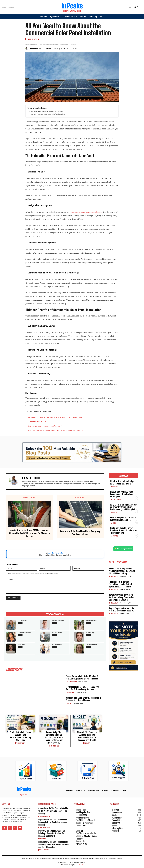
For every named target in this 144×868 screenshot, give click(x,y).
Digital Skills (33, 39)
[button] (137, 7)
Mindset (69, 703)
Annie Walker (22, 621)
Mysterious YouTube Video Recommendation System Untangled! (122, 494)
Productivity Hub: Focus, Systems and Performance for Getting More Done (21, 736)
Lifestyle (114, 536)
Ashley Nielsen (91, 621)
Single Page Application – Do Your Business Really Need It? (121, 609)
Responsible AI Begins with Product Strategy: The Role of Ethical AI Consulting (122, 571)
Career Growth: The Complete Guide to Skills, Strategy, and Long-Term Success (53, 811)
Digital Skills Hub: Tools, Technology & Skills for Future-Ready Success (83, 688)
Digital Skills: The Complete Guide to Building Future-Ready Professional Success (53, 822)
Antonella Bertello (24, 633)
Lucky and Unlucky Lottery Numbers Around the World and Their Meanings (124, 530)
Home (27, 44)
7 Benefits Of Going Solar (38, 422)
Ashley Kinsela (57, 645)
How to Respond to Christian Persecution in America (123, 519)
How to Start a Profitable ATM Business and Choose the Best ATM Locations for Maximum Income (29, 533)
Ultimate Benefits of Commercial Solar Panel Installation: (49, 114)
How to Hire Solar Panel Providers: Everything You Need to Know (55, 430)
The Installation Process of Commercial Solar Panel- (47, 112)
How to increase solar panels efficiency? (45, 426)
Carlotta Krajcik (92, 645)
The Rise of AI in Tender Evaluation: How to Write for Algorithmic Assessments (121, 584)
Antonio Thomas (58, 621)
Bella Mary (21, 645)
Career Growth (72, 682)
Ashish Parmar (57, 633)
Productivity (20, 743)
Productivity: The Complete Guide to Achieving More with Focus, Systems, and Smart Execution (54, 737)
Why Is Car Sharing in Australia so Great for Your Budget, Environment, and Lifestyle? (124, 507)
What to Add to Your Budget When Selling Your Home (122, 482)
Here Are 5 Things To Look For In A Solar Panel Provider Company (55, 417)
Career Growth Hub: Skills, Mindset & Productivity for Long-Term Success (82, 677)
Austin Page (90, 633)
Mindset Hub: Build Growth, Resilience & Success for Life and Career (83, 699)
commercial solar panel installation (86, 212)
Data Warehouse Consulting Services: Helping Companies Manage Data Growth (121, 597)
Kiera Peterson (36, 48)
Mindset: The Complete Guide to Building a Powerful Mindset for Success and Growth (87, 736)
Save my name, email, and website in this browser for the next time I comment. (33, 574)
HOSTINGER (79, 865)
